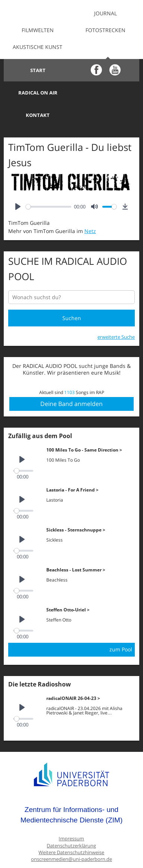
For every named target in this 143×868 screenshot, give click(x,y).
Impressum (71, 816)
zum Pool (121, 627)
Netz (90, 209)
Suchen (72, 296)
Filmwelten (38, 30)
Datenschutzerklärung (71, 823)
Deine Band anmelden (71, 381)
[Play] (18, 184)
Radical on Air (105, 70)
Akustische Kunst (38, 47)
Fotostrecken (105, 30)
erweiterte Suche (116, 314)
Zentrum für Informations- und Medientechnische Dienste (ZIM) (72, 792)
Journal (105, 13)
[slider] (49, 184)
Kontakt (38, 93)
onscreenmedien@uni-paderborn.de (71, 837)
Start (38, 70)
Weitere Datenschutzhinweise (71, 830)
